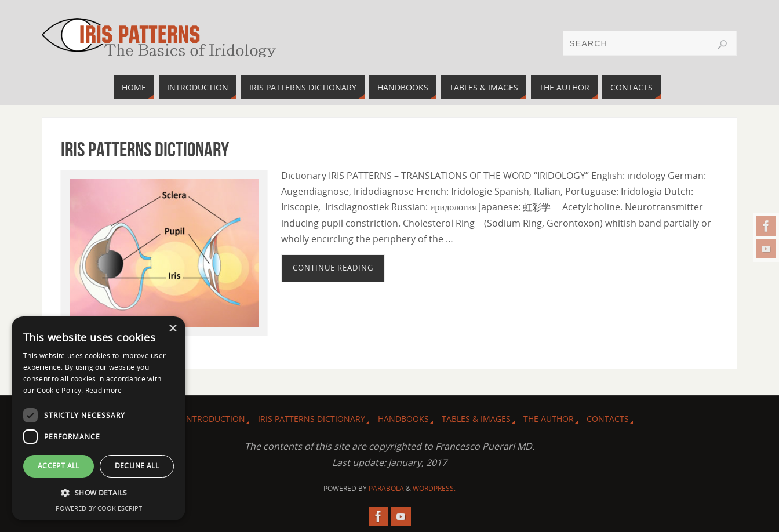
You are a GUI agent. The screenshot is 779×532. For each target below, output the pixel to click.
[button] (99, 493)
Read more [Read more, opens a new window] (104, 390)
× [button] (172, 329)
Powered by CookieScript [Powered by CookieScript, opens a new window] (99, 508)
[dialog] (99, 418)
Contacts (608, 419)
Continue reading (333, 268)
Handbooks (403, 419)
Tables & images (476, 419)
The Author (549, 419)
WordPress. (434, 488)
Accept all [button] (59, 466)
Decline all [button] (137, 466)
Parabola (386, 488)
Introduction (214, 419)
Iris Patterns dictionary (145, 149)
